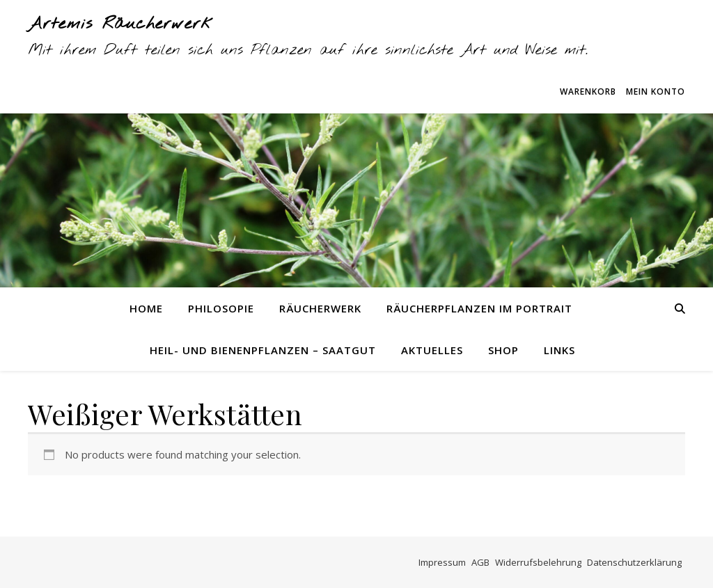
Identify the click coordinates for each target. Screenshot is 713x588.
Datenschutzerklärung (634, 562)
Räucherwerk (320, 308)
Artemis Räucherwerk (121, 24)
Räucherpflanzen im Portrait (479, 308)
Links (559, 350)
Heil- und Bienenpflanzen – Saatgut (263, 350)
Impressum (442, 562)
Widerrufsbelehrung (538, 562)
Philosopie (221, 308)
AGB (480, 562)
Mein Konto (656, 92)
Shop (503, 350)
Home (146, 308)
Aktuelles (432, 350)
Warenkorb (588, 92)
